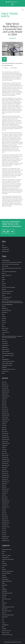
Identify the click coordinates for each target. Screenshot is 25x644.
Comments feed (6, 249)
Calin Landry (5, 342)
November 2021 (6, 477)
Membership (5, 308)
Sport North (5, 609)
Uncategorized (5, 625)
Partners (4, 597)
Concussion (5, 565)
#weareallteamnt (6, 260)
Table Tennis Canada (7, 611)
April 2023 (4, 451)
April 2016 (4, 535)
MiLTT (3, 314)
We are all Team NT (6, 631)
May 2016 (4, 533)
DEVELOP (4, 289)
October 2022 (5, 463)
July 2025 (4, 400)
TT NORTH (5, 68)
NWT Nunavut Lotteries (7, 593)
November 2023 (6, 440)
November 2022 (6, 461)
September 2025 (6, 396)
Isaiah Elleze (5, 343)
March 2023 (5, 453)
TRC (3, 619)
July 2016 (4, 529)
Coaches (4, 283)
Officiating (4, 595)
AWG (3, 553)
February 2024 (5, 434)
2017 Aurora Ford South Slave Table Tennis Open (12, 269)
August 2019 (5, 493)
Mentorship (5, 312)
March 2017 (5, 515)
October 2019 (5, 491)
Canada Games (5, 557)
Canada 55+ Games (6, 555)
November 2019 (6, 489)
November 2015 (6, 537)
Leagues (4, 307)
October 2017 (5, 505)
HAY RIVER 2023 (5, 299)
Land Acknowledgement (7, 305)
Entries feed (5, 247)
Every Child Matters (6, 293)
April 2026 (4, 382)
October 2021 (5, 479)
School (3, 605)
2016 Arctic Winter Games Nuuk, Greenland (12, 262)
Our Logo (4, 322)
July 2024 (4, 424)
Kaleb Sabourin (5, 345)
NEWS (3, 373)
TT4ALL (4, 623)
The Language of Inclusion (8, 355)
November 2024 (6, 416)
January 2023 (5, 457)
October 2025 (5, 394)
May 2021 (4, 487)
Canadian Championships (8, 559)
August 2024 (5, 422)
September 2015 (6, 541)
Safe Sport (4, 603)
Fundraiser (4, 577)
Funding (4, 575)
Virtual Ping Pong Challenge (8, 361)
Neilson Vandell (5, 349)
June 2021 (4, 485)
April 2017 (4, 513)
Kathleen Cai (5, 347)
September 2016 (6, 527)
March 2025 (5, 408)
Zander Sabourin (6, 351)
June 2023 (4, 449)
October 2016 (5, 525)
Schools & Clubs (6, 332)
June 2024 (4, 426)
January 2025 (5, 412)
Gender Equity (5, 579)
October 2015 (5, 539)
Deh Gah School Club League (8, 287)
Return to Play (5, 328)
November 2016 (6, 523)
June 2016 (4, 531)
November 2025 (6, 392)
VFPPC (3, 627)
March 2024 (5, 432)
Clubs (3, 561)
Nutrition (4, 318)
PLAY (8, 232)
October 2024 (5, 418)
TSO (3, 621)
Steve (3, 334)
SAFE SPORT (5, 330)
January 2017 (5, 519)
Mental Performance (7, 310)
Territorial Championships (8, 353)
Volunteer (4, 629)
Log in (3, 245)
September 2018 (6, 501)
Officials (4, 320)
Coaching (4, 563)
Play (3, 601)
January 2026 (5, 388)
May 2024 (4, 428)
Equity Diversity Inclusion (8, 291)
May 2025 (4, 404)
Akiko (3, 277)
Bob (3, 281)
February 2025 (5, 410)
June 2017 (4, 509)
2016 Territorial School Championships (11, 264)
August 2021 (5, 483)
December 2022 (5, 459)
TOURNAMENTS (6, 359)
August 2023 (5, 445)
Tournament (5, 617)
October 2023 (5, 442)
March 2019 (5, 497)
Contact (4, 285)
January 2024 (5, 436)
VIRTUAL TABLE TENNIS (7, 363)
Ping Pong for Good (6, 599)
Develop (4, 569)
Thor (3, 357)
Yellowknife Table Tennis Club (9, 369)
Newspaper (5, 591)
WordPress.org (5, 251)
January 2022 (5, 473)
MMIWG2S (4, 589)
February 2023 (5, 455)
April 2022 (4, 469)
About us (4, 273)
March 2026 (5, 384)
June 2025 (4, 402)
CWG (3, 567)
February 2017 (5, 517)
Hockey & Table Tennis (7, 581)
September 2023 (6, 444)
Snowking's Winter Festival (8, 607)
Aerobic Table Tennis (7, 275)
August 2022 (5, 467)
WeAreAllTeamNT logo (7, 365)
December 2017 (5, 503)
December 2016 (5, 521)
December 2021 (5, 475)
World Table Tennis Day (7, 635)
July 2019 (4, 495)
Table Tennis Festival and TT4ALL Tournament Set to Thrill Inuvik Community (12, 337)
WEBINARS (4, 367)
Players (4, 326)
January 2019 (5, 499)
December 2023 (5, 438)
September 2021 (6, 481)
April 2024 (4, 430)
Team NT (4, 340)
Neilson (4, 316)
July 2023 (4, 447)
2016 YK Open (5, 266)
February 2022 (5, 471)
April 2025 (4, 406)
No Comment (13, 68)
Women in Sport (6, 633)
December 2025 (5, 390)
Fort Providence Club (7, 297)
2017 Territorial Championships (9, 272)
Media (3, 583)
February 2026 (5, 386)
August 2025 (5, 398)
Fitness (4, 295)
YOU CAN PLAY (5, 371)
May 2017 (4, 511)
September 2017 (6, 507)
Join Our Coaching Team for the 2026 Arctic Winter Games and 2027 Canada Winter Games (12, 302)
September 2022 (6, 465)
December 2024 (5, 414)
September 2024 (6, 420)
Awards (4, 279)
